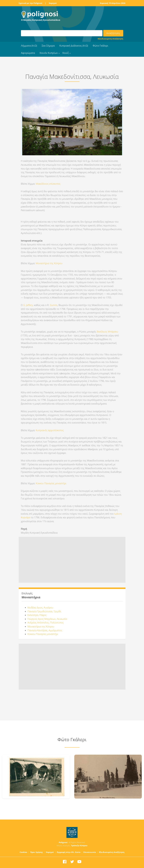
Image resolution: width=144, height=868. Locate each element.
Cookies (24, 852)
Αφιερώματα (28, 53)
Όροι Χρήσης (37, 852)
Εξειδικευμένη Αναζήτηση (110, 39)
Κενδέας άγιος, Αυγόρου (40, 608)
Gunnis (54, 305)
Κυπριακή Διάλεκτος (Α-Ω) (74, 46)
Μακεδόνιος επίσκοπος (48, 184)
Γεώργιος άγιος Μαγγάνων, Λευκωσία (47, 619)
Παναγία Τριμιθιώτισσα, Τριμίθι (44, 611)
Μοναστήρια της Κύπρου (49, 263)
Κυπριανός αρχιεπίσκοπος (50, 430)
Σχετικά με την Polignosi (30, 3)
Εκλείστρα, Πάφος (37, 615)
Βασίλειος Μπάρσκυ (107, 332)
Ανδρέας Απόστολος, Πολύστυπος (46, 623)
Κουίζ (66, 53)
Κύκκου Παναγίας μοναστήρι (51, 483)
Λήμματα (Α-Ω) (29, 46)
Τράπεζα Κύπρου (79, 845)
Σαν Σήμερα (48, 46)
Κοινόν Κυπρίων (49, 53)
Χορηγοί (53, 3)
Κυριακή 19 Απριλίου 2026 (113, 3)
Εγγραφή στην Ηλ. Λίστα (69, 852)
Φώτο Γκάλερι (100, 46)
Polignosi (63, 842)
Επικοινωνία (90, 852)
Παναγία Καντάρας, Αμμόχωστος (45, 630)
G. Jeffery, (28, 305)
